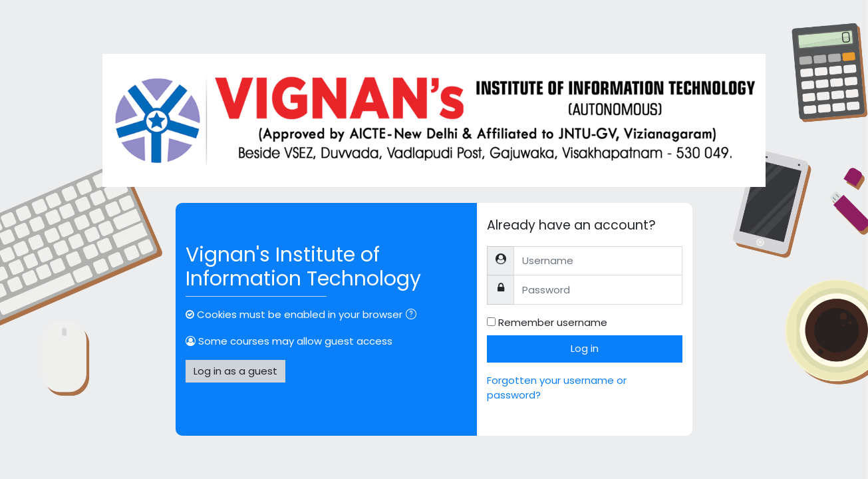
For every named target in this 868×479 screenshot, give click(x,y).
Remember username (553, 322)
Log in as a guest (235, 371)
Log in (585, 348)
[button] (414, 316)
